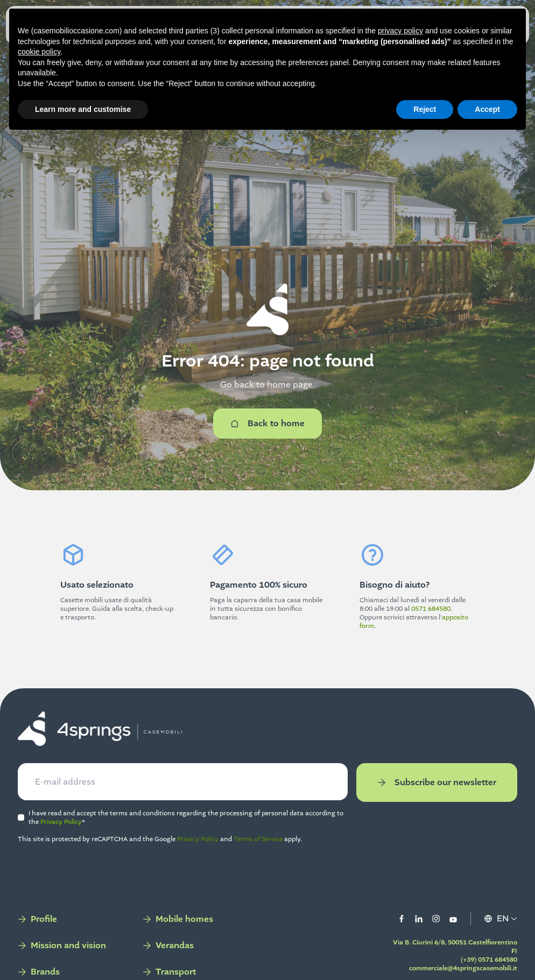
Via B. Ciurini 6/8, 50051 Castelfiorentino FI (464, 957)
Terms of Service (275, 850)
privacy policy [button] (400, 31)
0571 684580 (431, 609)
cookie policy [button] (39, 52)
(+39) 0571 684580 (472, 970)
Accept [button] (487, 109)
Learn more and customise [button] (83, 109)
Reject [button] (425, 109)
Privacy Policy (118, 833)
